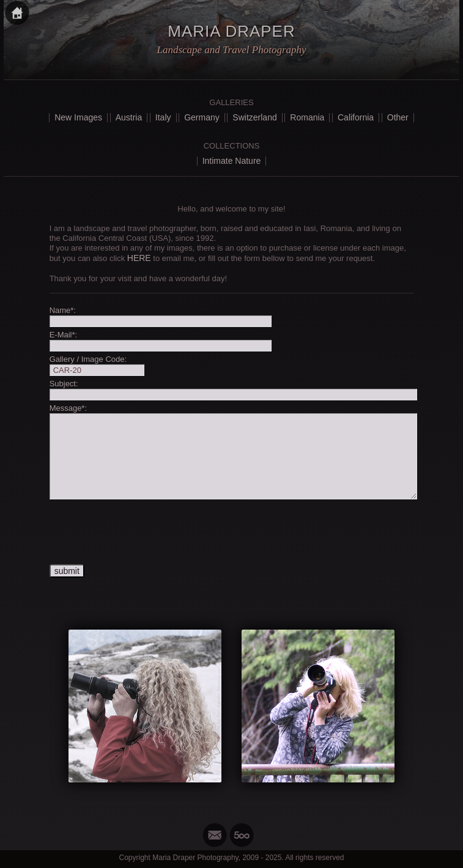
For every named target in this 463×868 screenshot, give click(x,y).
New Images (78, 117)
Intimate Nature (232, 161)
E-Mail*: (64, 335)
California (356, 117)
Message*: (68, 408)
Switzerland (254, 117)
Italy (163, 117)
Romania (307, 117)
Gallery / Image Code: (88, 359)
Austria (129, 117)
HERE (139, 258)
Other (398, 117)
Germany (202, 117)
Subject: (64, 384)
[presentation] (143, 532)
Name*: (63, 310)
